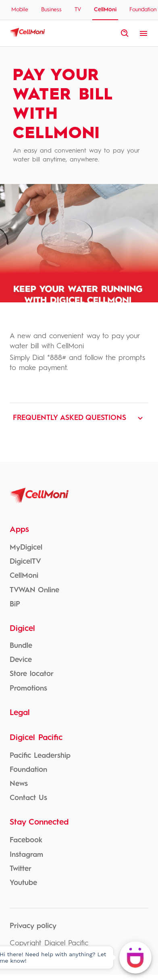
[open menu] (143, 33)
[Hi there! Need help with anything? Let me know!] (135, 957)
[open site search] (125, 33)
